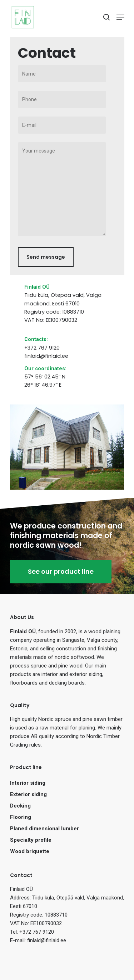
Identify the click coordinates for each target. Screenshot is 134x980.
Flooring (21, 817)
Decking (20, 806)
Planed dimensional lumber (44, 829)
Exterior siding (28, 794)
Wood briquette (30, 851)
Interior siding (28, 783)
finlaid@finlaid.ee (46, 356)
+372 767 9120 (42, 348)
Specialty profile (31, 840)
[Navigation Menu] (120, 17)
